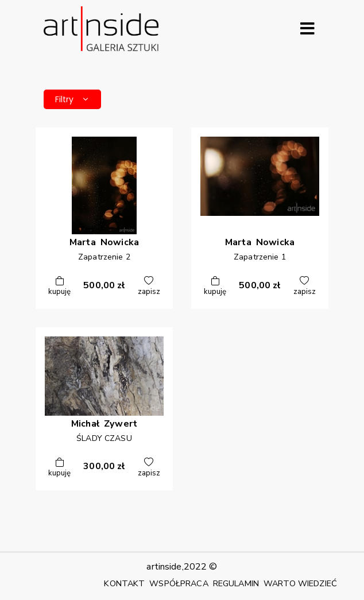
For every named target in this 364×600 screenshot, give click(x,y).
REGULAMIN (236, 583)
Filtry (72, 99)
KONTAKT (124, 583)
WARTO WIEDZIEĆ (300, 583)
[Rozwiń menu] (307, 29)
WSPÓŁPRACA (179, 583)
